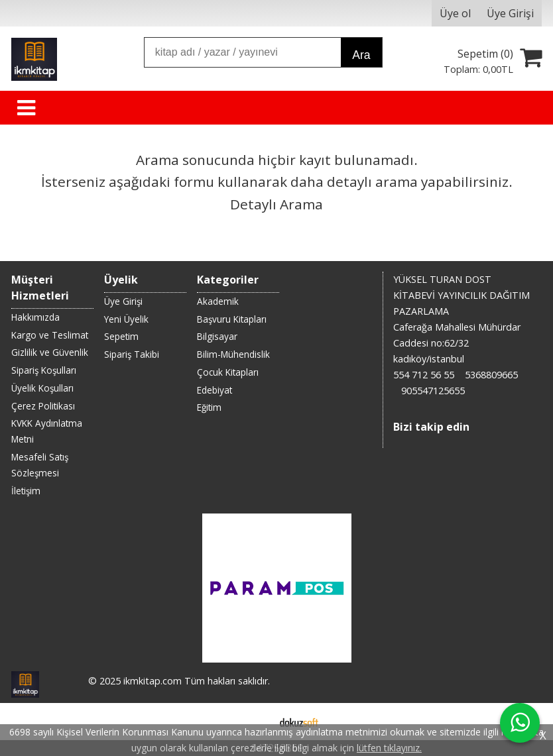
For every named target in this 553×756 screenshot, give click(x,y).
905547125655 (433, 391)
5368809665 (491, 375)
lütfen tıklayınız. (389, 748)
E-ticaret (256, 722)
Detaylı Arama (276, 204)
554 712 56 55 (424, 375)
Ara (361, 55)
